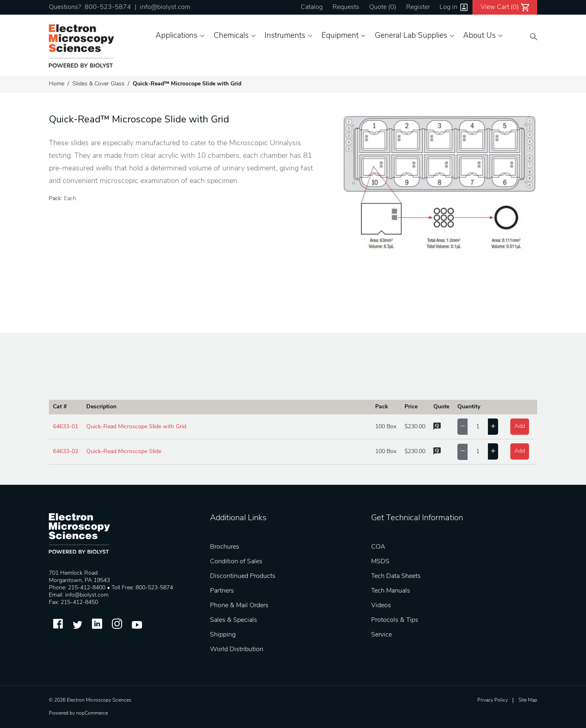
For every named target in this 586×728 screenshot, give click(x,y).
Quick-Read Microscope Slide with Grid (136, 427)
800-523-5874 (108, 7)
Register (418, 7)
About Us (479, 36)
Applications (176, 36)
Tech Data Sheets (396, 576)
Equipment (340, 36)
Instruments (285, 36)
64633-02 (66, 452)
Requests (346, 7)
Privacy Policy (493, 700)
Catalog (312, 7)
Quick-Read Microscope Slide (124, 452)
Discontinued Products (243, 576)
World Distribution (237, 650)
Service (382, 635)
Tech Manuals (391, 591)
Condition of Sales (236, 562)
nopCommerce (92, 713)
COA (378, 547)
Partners (222, 591)
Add (520, 426)
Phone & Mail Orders (239, 606)
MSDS (380, 562)
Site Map (528, 700)
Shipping (223, 635)
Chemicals (231, 36)
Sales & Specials (234, 620)
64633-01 (66, 427)
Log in (448, 7)
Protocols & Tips (395, 620)
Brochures (225, 547)
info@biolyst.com (165, 7)
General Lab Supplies (411, 36)
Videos (381, 606)
